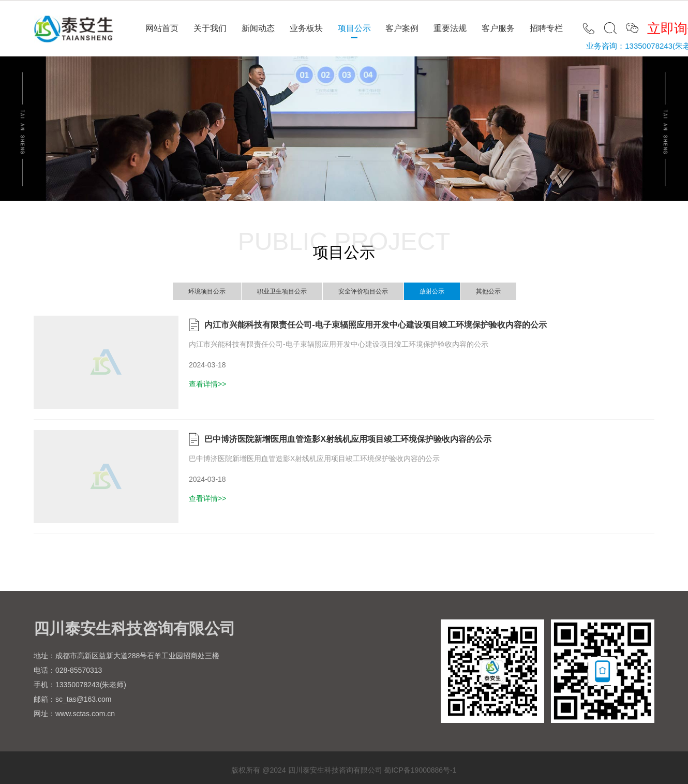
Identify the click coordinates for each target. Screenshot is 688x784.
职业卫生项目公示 (282, 291)
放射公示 (432, 291)
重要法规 (450, 28)
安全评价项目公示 (363, 291)
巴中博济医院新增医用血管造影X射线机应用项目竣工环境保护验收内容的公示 (348, 439)
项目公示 (354, 28)
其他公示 (488, 291)
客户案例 (402, 28)
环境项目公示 (207, 291)
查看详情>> (207, 384)
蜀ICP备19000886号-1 (420, 770)
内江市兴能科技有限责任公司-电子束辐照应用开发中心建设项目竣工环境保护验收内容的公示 (375, 325)
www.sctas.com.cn (85, 714)
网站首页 (162, 28)
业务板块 (306, 28)
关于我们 (210, 28)
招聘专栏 (546, 28)
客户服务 (498, 28)
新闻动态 (258, 28)
